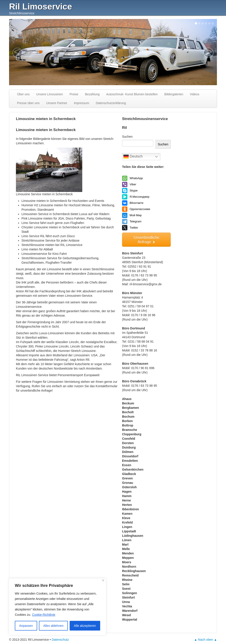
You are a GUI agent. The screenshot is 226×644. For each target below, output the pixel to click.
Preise (74, 94)
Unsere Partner (57, 103)
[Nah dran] (103, 580)
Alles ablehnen (53, 626)
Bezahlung (92, 94)
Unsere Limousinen (50, 94)
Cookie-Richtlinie (44, 615)
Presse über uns (28, 103)
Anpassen (26, 626)
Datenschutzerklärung (111, 103)
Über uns (23, 94)
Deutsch (133, 157)
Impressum (81, 103)
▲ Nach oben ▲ (206, 640)
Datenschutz (60, 640)
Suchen (127, 137)
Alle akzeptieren (85, 626)
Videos (195, 94)
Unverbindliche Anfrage (146, 240)
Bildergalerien (174, 94)
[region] (57, 607)
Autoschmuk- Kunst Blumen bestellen (132, 94)
